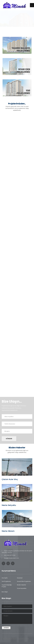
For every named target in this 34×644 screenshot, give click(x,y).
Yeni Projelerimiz (6, 581)
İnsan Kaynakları (22, 588)
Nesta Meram (8, 531)
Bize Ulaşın (5, 592)
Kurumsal (20, 578)
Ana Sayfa (5, 578)
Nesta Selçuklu (9, 505)
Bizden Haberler (22, 585)
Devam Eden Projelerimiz (24, 581)
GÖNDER (9, 439)
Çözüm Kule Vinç (10, 479)
